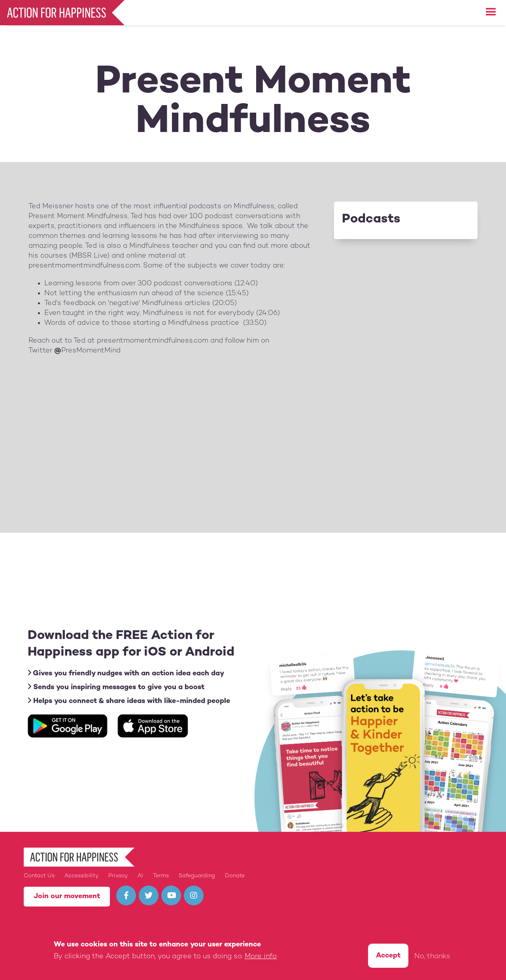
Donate (235, 876)
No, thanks (432, 956)
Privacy (118, 876)
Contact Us (39, 876)
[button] (491, 12)
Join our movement (67, 896)
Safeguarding (197, 876)
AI (140, 876)
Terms (161, 876)
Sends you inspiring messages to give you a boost (116, 687)
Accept (388, 956)
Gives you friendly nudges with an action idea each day (126, 673)
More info (261, 956)
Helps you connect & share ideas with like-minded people (129, 701)
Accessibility (81, 876)
